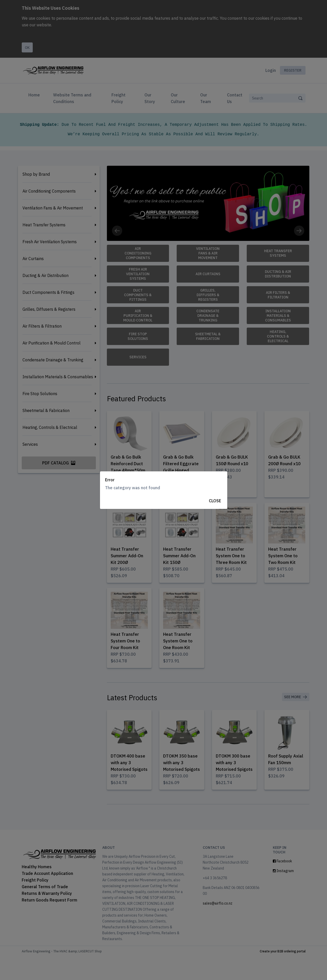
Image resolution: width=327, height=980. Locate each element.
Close (215, 501)
